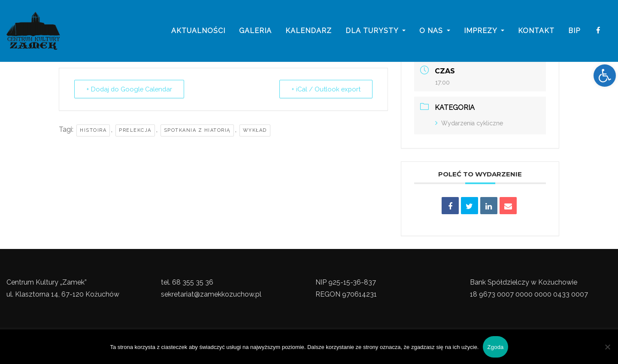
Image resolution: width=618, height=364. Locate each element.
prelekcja (135, 130)
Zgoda (495, 347)
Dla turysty (376, 31)
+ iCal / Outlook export (325, 89)
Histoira (93, 130)
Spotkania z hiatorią (197, 130)
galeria (255, 31)
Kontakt (536, 31)
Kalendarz (309, 31)
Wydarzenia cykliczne (469, 123)
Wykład (255, 130)
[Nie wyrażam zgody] (607, 347)
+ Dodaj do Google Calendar (131, 89)
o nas (435, 31)
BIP (574, 31)
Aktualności (198, 31)
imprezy (484, 31)
